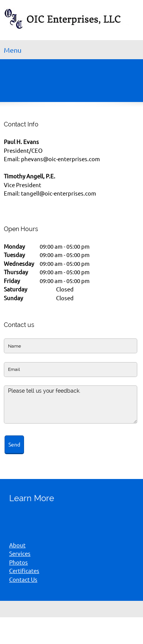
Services (20, 554)
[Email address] (37, 516)
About (17, 545)
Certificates (24, 571)
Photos (18, 562)
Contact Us (23, 580)
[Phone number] (18, 516)
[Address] (55, 516)
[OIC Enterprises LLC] (71, 22)
